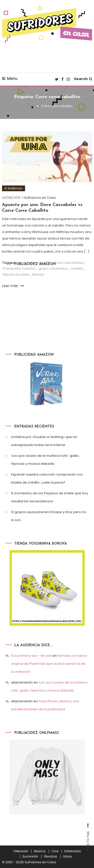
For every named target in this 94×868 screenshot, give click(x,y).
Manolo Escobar (16, 274)
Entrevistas (73, 851)
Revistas (51, 856)
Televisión (21, 851)
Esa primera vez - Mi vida (31, 656)
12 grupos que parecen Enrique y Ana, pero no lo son (49, 516)
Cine (55, 851)
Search (83, 79)
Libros (68, 856)
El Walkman (14, 188)
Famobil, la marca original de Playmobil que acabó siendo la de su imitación (49, 664)
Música (40, 851)
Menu (10, 78)
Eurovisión (30, 856)
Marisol (38, 274)
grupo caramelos (53, 268)
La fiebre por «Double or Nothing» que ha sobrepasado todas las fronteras (44, 441)
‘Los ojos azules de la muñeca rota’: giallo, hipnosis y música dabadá (45, 460)
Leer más (13, 286)
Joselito (77, 268)
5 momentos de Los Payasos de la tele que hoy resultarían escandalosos (50, 497)
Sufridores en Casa (40, 198)
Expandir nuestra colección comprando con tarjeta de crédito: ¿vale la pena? (47, 478)
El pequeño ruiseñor (19, 268)
